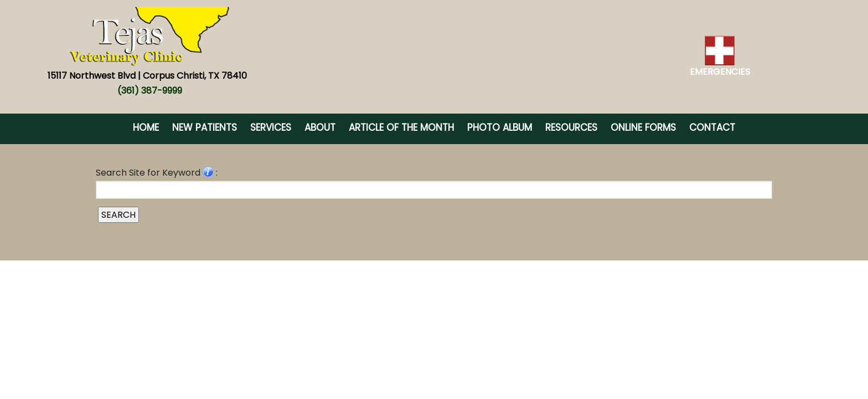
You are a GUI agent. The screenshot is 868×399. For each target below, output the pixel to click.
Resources (571, 127)
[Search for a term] (434, 190)
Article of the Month (401, 127)
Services (271, 127)
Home (146, 127)
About (320, 127)
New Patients (205, 127)
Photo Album (500, 127)
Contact (712, 127)
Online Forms (643, 127)
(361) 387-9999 (150, 91)
